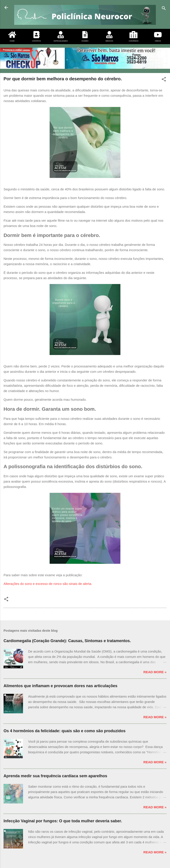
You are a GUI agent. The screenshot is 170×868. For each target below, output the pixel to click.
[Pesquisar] (164, 9)
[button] (164, 80)
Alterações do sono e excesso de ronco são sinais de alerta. (48, 584)
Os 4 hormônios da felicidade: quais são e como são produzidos (65, 731)
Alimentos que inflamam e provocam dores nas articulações (60, 686)
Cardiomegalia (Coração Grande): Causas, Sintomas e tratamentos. (67, 641)
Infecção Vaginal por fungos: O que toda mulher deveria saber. (63, 821)
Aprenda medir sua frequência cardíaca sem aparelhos (55, 776)
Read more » (155, 672)
